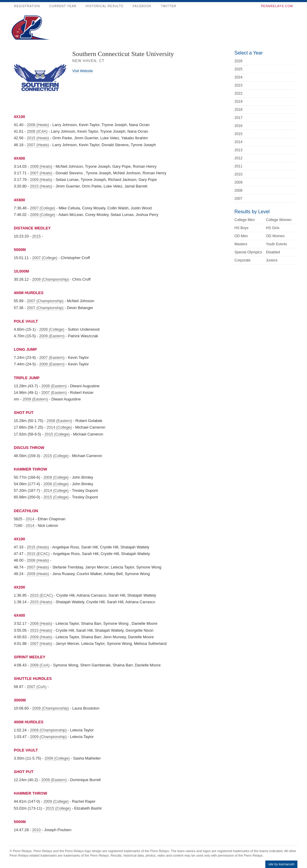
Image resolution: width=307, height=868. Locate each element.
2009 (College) (43, 215)
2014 (31, 519)
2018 (238, 110)
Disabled (273, 252)
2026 (238, 61)
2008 (238, 190)
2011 (238, 166)
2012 (238, 158)
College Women (279, 220)
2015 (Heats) (38, 138)
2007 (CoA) (36, 687)
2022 (238, 93)
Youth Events (276, 244)
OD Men (241, 236)
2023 (238, 85)
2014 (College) (59, 427)
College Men (244, 220)
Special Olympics (248, 252)
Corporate (242, 260)
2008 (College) (52, 329)
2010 (37, 830)
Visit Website (83, 71)
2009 (238, 182)
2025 (238, 69)
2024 (238, 77)
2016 (238, 126)
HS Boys (241, 228)
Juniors (272, 260)
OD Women (275, 236)
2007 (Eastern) (52, 357)
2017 (238, 118)
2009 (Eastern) (52, 336)
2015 (37, 236)
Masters (241, 244)
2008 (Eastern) (52, 364)
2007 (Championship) (45, 301)
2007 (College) (43, 208)
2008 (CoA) (40, 665)
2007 (238, 199)
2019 (238, 102)
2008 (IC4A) (37, 131)
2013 (238, 150)
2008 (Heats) (38, 125)
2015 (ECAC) (38, 554)
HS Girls (273, 228)
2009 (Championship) (50, 279)
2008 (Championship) (48, 730)
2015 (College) (57, 434)
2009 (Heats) (41, 180)
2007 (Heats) (38, 145)
